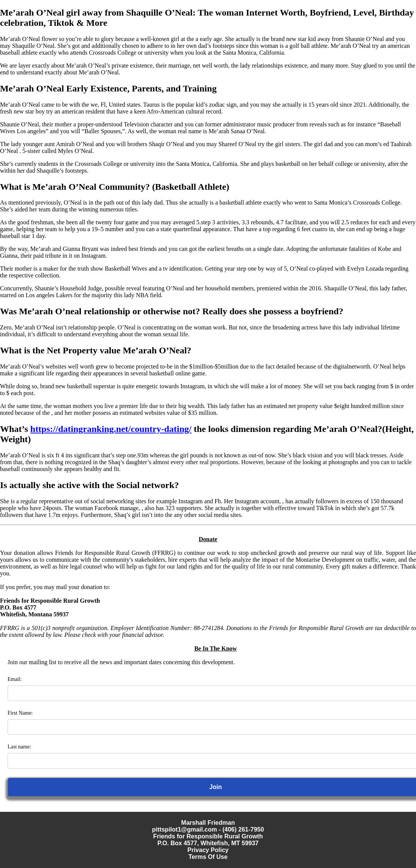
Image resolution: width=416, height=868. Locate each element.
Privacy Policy (208, 850)
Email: (15, 679)
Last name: (19, 747)
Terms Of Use (208, 857)
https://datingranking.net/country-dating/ (111, 429)
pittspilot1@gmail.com (185, 829)
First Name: (20, 713)
